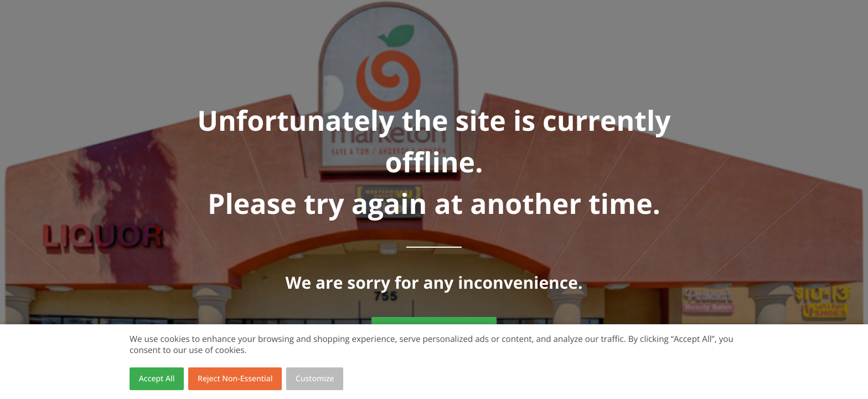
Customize (315, 379)
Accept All (157, 379)
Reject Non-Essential (235, 379)
